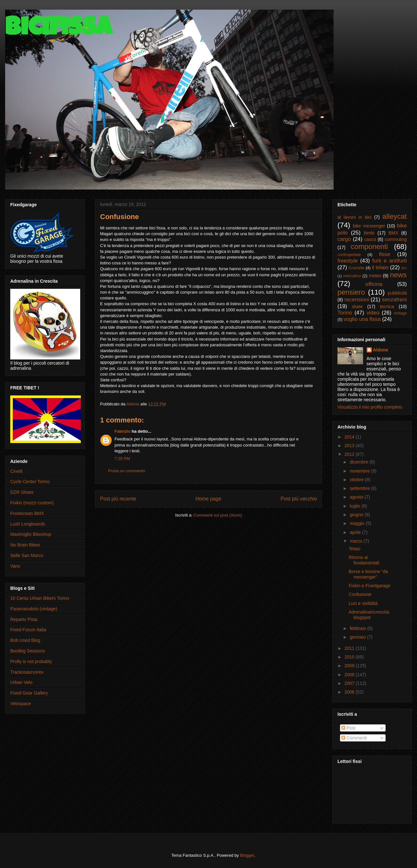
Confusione (360, 594)
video (373, 313)
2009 (350, 666)
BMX (393, 233)
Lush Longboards (28, 524)
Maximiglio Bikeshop (31, 534)
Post (348, 728)
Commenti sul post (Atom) (218, 515)
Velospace (21, 704)
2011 (350, 648)
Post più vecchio (299, 499)
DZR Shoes (22, 492)
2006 (350, 692)
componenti (369, 247)
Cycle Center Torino (30, 482)
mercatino (352, 276)
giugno (357, 515)
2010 (350, 657)
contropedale (349, 255)
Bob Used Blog (25, 640)
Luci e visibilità (363, 603)
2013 (350, 446)
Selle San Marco (27, 555)
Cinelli (16, 471)
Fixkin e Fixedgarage (370, 586)
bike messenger (369, 226)
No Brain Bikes (25, 545)
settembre (360, 488)
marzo (357, 541)
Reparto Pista (24, 619)
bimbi (369, 233)
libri (404, 268)
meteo (375, 276)
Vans (15, 566)
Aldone (381, 350)
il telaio (380, 267)
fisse (385, 254)
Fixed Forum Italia (28, 630)
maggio (358, 523)
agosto (357, 497)
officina (374, 284)
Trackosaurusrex (27, 672)
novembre (360, 471)
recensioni (357, 300)
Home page (208, 499)
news (398, 275)
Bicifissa (58, 30)
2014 (350, 437)
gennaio (358, 637)
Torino (345, 313)
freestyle (348, 261)
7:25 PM (122, 459)
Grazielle (357, 268)
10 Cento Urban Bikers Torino (40, 598)
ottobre (357, 480)
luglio (356, 506)
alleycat (395, 216)
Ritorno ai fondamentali (364, 560)
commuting (396, 239)
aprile (356, 532)
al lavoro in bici (354, 217)
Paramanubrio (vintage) (34, 609)
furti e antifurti (389, 261)
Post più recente (118, 499)
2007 (350, 683)
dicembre (359, 462)
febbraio (358, 628)
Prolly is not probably (31, 661)
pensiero (351, 292)
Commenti (354, 738)
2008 (350, 675)
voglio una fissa (362, 319)
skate (357, 306)
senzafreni (394, 300)
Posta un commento (127, 471)
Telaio (355, 549)
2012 (350, 454)
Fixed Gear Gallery (29, 693)
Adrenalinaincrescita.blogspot (370, 615)
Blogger (247, 855)
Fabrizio (123, 431)
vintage (400, 313)
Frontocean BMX (27, 513)
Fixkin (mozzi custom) (32, 503)
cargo (344, 239)
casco (370, 239)
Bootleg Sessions (28, 651)
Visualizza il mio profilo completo (370, 407)
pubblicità (397, 293)
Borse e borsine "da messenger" (368, 574)
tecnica (387, 306)
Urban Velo (21, 682)
